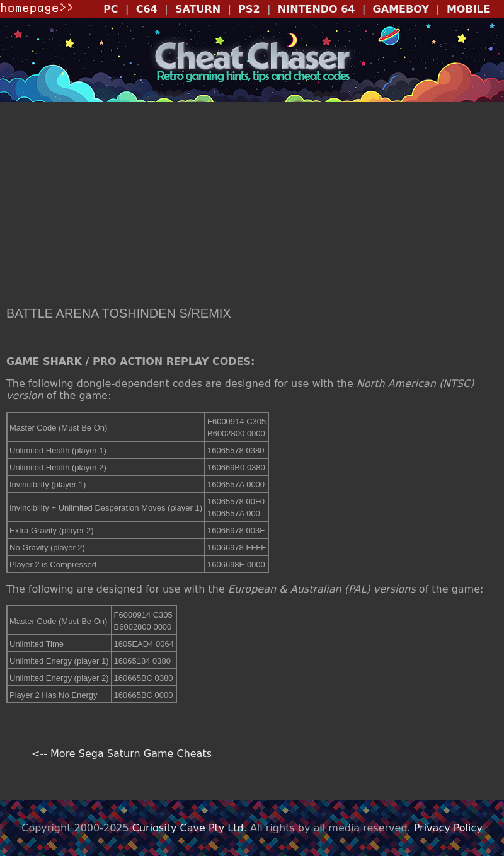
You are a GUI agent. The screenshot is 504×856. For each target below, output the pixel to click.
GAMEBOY (401, 9)
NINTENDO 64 (317, 9)
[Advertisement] (252, 205)
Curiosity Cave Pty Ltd (188, 828)
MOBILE (468, 9)
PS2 (249, 9)
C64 (147, 9)
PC (111, 9)
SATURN (198, 9)
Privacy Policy (448, 828)
